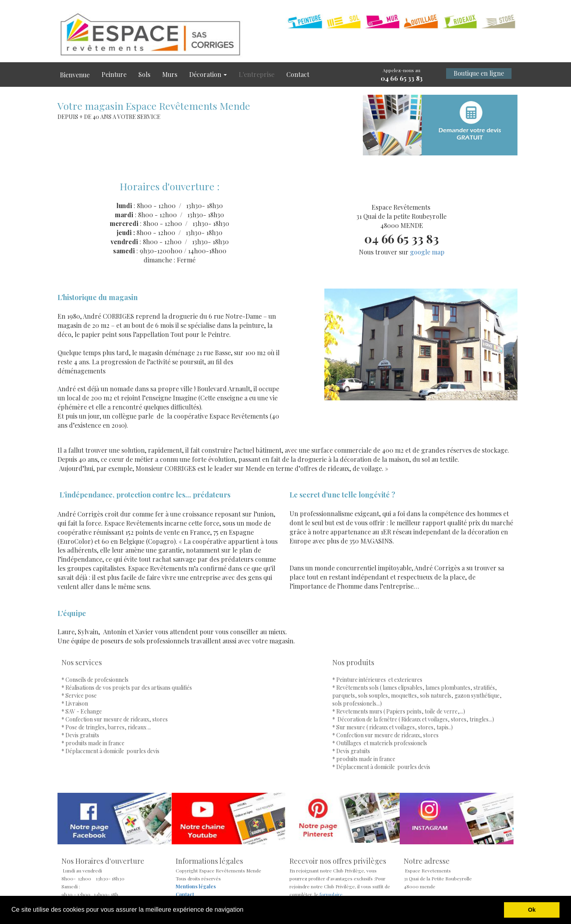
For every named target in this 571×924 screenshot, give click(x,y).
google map (427, 252)
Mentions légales (196, 886)
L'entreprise (257, 74)
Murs (170, 74)
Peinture (114, 74)
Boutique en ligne (479, 73)
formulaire (331, 894)
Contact (298, 74)
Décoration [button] (208, 74)
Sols (144, 74)
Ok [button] (532, 910)
